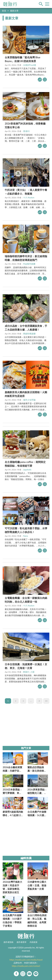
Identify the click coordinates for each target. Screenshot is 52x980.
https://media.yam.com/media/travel (26, 960)
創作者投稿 (8, 942)
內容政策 (34, 942)
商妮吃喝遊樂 (29, 334)
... (31, 701)
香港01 (26, 131)
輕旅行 (10, 4)
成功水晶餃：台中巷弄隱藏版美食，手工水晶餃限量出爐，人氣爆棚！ (26, 328)
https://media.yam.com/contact (26, 966)
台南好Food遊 (30, 65)
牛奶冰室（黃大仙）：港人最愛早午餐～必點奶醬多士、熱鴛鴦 (26, 192)
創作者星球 (21, 942)
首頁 (4, 11)
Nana (26, 536)
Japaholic (27, 470)
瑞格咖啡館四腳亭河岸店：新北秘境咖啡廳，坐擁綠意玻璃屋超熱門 (26, 258)
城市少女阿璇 (29, 400)
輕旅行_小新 (29, 672)
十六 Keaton (29, 197)
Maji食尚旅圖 (29, 264)
